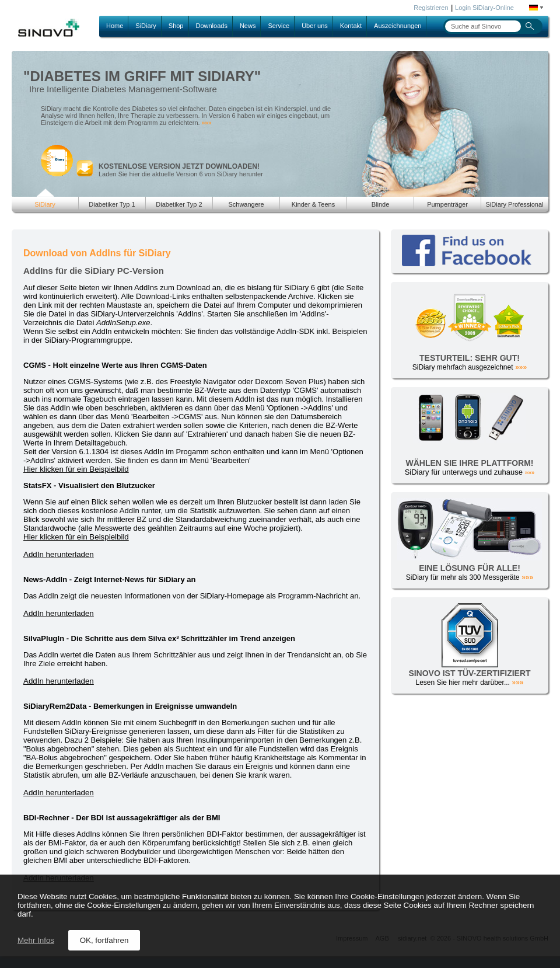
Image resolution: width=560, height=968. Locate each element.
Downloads (212, 26)
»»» (207, 123)
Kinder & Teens (313, 204)
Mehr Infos (36, 940)
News (248, 26)
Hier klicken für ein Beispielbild (76, 469)
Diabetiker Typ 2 (179, 204)
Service (279, 26)
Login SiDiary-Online (484, 8)
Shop (176, 26)
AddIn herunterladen (59, 554)
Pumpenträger (447, 204)
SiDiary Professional (514, 204)
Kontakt (351, 26)
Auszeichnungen (398, 26)
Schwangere (246, 204)
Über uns (315, 26)
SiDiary (146, 26)
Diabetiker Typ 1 (112, 204)
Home (115, 26)
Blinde (381, 204)
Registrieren (431, 8)
